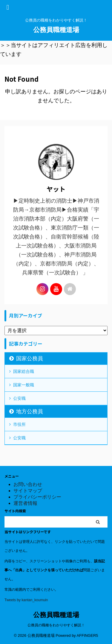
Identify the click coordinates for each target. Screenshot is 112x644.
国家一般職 (24, 385)
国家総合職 (24, 371)
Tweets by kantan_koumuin (26, 600)
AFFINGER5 (88, 635)
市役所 (19, 424)
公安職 (19, 398)
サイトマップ (28, 491)
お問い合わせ (28, 484)
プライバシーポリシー (37, 497)
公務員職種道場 (56, 30)
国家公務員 (30, 359)
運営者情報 (25, 503)
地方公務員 (30, 411)
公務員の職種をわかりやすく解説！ (56, 625)
